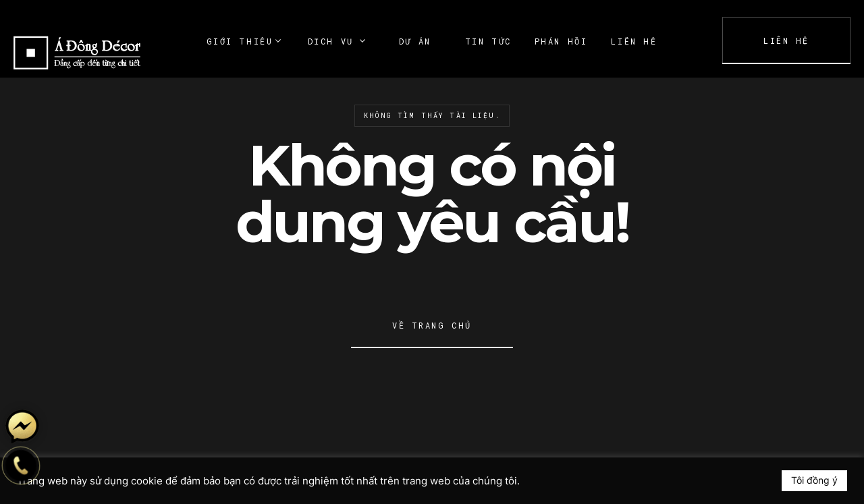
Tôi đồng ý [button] (814, 480)
